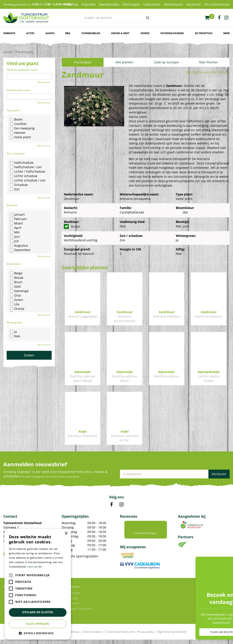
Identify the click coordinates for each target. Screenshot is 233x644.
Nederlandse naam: (19, 90)
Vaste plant (20, 137)
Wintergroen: (15, 323)
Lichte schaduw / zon (28, 180)
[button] (38, 633)
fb (219, 18)
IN (121, 505)
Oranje (17, 309)
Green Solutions (93, 636)
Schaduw (19, 185)
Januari (17, 215)
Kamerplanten (71, 597)
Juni (15, 237)
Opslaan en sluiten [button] (38, 612)
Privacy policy (146, 636)
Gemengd (19, 291)
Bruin (16, 282)
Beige (16, 273)
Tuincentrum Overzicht (120, 636)
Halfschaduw (22, 163)
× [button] (66, 534)
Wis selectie (44, 82)
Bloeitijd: (12, 205)
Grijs (16, 295)
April (16, 228)
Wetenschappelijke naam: (23, 70)
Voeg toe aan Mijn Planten (210, 72)
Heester (18, 133)
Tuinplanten (70, 603)
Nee (15, 336)
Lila (15, 304)
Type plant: (13, 110)
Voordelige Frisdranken (77, 613)
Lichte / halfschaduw (27, 172)
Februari (18, 219)
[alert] (38, 584)
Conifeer (18, 124)
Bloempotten (70, 608)
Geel (15, 287)
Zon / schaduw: (16, 153)
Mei (15, 232)
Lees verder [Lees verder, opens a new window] (35, 567)
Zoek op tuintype (166, 62)
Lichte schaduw (24, 176)
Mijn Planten (209, 62)
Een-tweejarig (22, 128)
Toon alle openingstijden (80, 556)
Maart (17, 223)
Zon (15, 189)
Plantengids (83, 62)
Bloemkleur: (14, 264)
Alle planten (124, 62)
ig (226, 18)
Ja (13, 332)
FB (112, 505)
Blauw (17, 278)
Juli (14, 241)
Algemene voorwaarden (172, 636)
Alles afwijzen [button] (38, 624)
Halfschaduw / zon (26, 167)
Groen (17, 300)
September (20, 250)
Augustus (19, 246)
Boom (16, 119)
